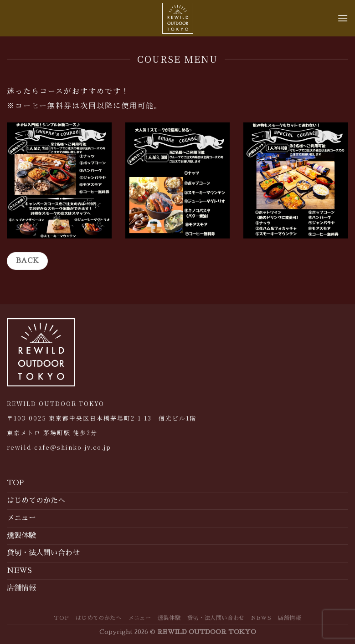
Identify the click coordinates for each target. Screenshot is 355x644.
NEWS (19, 571)
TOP (15, 483)
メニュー (21, 518)
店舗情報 (21, 588)
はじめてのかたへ (36, 501)
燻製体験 (21, 536)
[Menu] (343, 18)
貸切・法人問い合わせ (43, 553)
